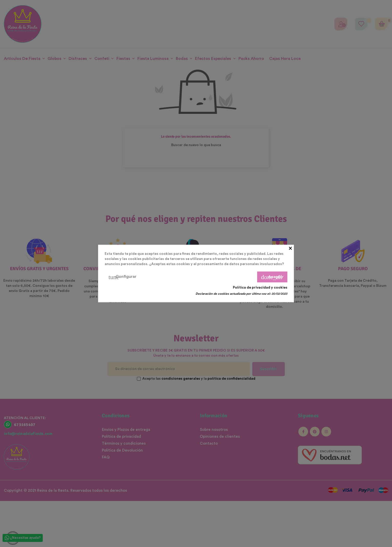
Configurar (122, 277)
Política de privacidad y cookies (260, 288)
